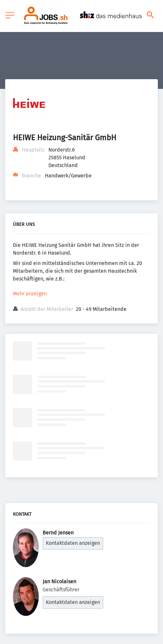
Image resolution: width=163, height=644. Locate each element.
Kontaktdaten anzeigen (73, 543)
